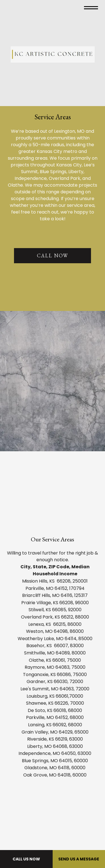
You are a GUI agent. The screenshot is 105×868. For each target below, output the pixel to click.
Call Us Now (26, 859)
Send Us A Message (79, 859)
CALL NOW (53, 256)
